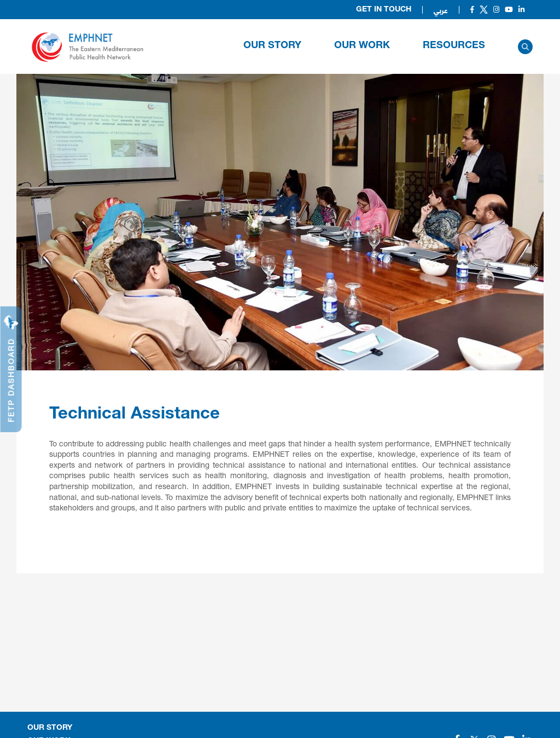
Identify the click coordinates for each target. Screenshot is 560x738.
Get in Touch (384, 10)
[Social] (472, 10)
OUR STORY (272, 46)
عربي (441, 10)
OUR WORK (362, 46)
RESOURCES (454, 46)
